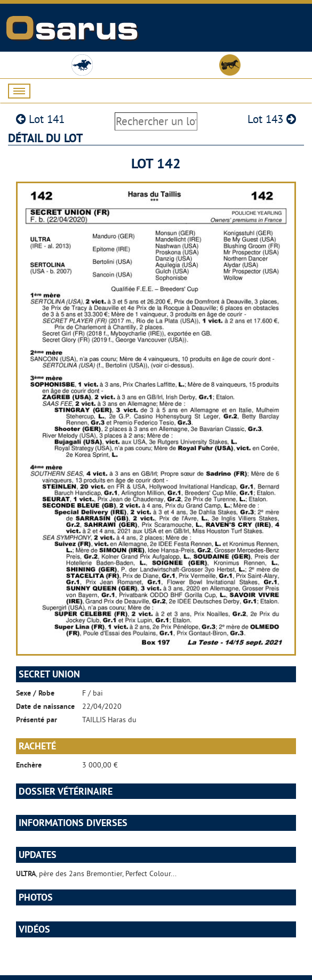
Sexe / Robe (35, 693)
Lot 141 (40, 119)
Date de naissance (45, 706)
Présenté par (37, 720)
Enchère (29, 765)
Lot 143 (272, 119)
